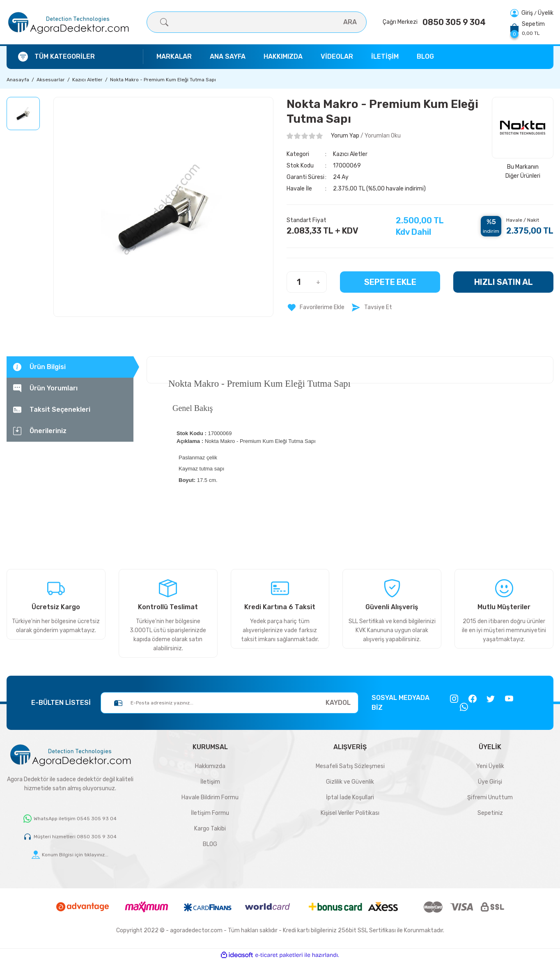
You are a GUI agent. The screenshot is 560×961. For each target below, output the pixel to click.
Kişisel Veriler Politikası (350, 813)
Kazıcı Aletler (350, 154)
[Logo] (68, 22)
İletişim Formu (210, 813)
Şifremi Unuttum (490, 797)
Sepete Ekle (390, 282)
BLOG (210, 844)
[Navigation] (75, 57)
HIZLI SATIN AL (504, 282)
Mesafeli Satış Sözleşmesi (350, 766)
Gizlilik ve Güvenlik (350, 782)
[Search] (257, 22)
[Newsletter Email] (230, 703)
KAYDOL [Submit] (338, 703)
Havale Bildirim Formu (210, 797)
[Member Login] (522, 13)
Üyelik (546, 13)
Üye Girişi (490, 782)
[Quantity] (307, 282)
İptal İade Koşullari (350, 797)
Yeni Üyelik (490, 766)
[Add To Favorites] (316, 307)
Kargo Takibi (210, 829)
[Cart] (528, 28)
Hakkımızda (210, 766)
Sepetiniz (490, 813)
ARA (350, 22)
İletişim (210, 782)
